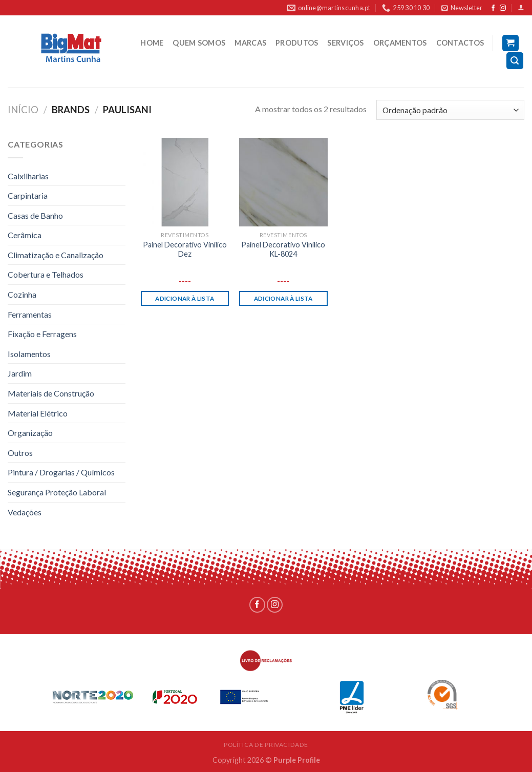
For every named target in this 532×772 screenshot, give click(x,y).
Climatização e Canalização (56, 255)
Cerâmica (25, 235)
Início (23, 110)
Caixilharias (28, 176)
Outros (20, 453)
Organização (30, 433)
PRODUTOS (297, 43)
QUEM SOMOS (199, 43)
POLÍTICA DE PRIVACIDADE (266, 745)
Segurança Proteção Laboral (57, 492)
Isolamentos (29, 354)
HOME (152, 43)
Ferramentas (30, 314)
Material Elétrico (38, 413)
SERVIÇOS (345, 43)
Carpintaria (28, 195)
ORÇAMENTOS (400, 43)
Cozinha (22, 294)
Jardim (20, 373)
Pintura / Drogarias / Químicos (61, 472)
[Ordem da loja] (450, 110)
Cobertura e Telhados (46, 274)
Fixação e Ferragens (42, 334)
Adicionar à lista (185, 298)
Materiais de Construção (51, 393)
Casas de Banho (35, 215)
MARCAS (250, 43)
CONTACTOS (460, 43)
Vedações (25, 512)
